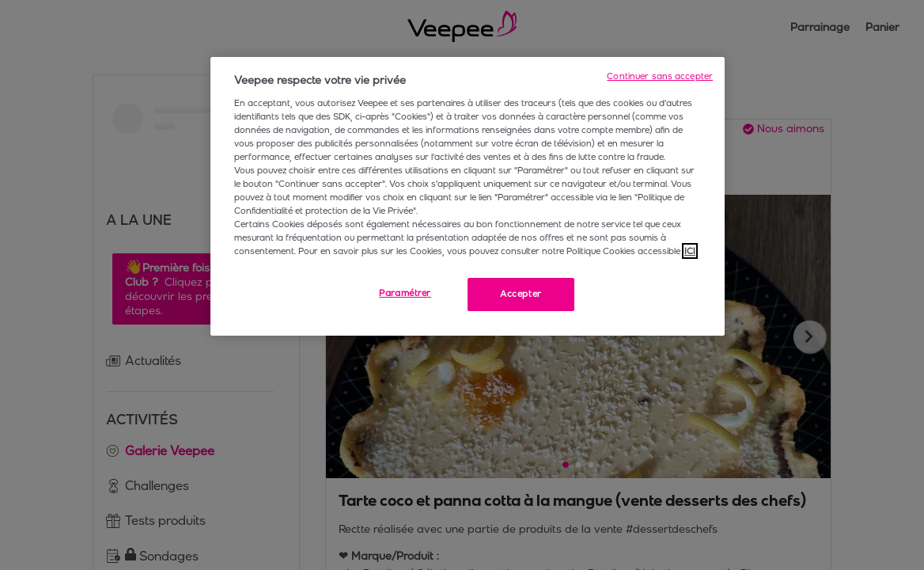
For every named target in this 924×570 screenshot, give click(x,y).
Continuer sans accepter (660, 76)
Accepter (521, 294)
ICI (690, 251)
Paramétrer (405, 293)
